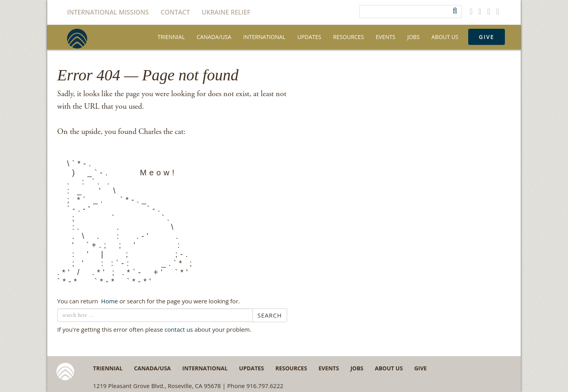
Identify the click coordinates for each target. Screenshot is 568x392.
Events (386, 37)
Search (270, 315)
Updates (309, 37)
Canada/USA (214, 37)
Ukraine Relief (226, 12)
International (264, 37)
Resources (348, 37)
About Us (445, 37)
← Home (108, 301)
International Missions (108, 12)
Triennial (171, 37)
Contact (175, 12)
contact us (179, 329)
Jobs (413, 37)
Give (487, 37)
